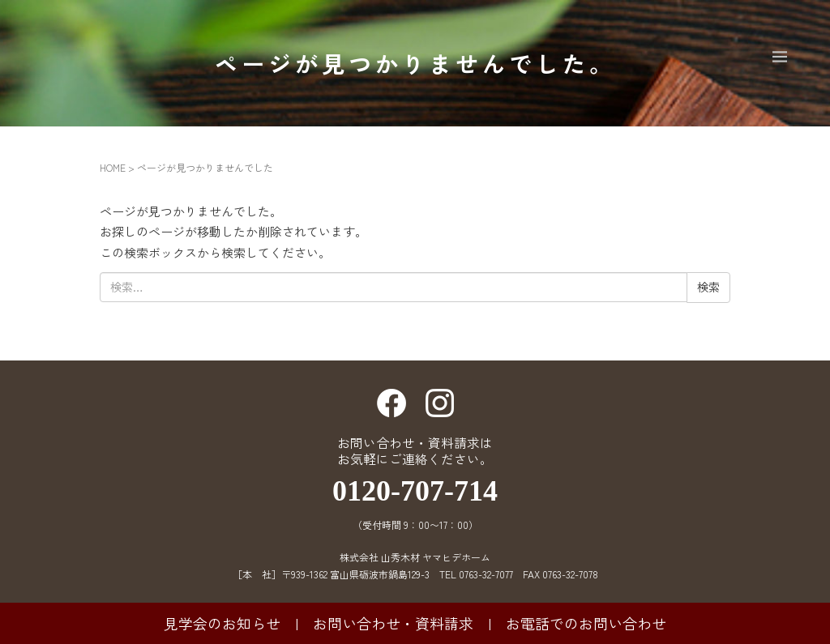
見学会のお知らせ (222, 623)
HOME (113, 167)
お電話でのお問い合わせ (586, 623)
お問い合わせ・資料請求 (393, 623)
